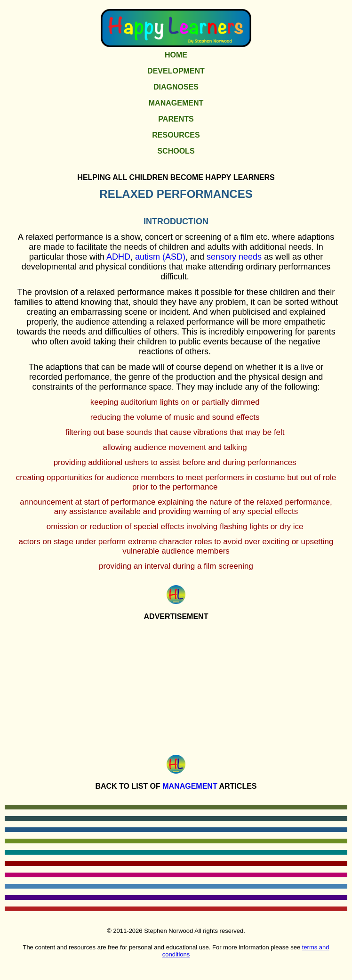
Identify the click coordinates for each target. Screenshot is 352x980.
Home (176, 55)
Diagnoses (176, 87)
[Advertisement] (176, 686)
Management (176, 103)
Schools (176, 151)
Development (176, 71)
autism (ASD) (160, 257)
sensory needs (234, 257)
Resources (176, 135)
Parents (176, 119)
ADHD (118, 257)
